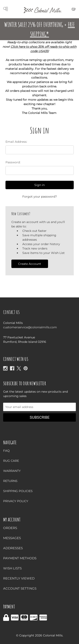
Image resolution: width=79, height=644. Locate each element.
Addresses (13, 548)
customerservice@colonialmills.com (30, 327)
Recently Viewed (19, 578)
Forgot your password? (40, 197)
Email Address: (16, 142)
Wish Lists (12, 568)
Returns (10, 481)
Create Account (30, 264)
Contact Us (11, 312)
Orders (10, 528)
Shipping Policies (18, 491)
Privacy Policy (16, 501)
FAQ (6, 451)
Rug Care (11, 461)
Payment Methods (20, 558)
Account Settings (20, 588)
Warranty (12, 471)
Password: (13, 162)
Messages (12, 538)
